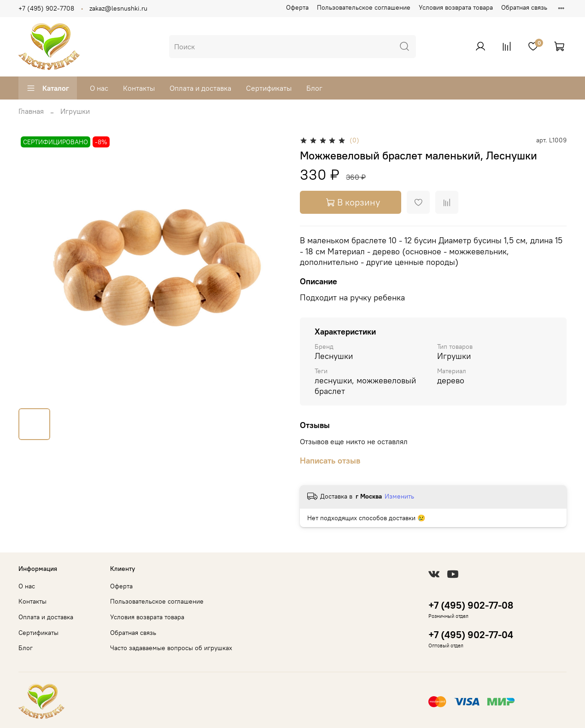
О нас (99, 88)
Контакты (139, 88)
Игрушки (75, 111)
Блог (314, 88)
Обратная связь (524, 7)
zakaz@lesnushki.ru (118, 8)
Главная (31, 111)
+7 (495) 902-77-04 (471, 635)
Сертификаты (269, 88)
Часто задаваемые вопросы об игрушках (171, 648)
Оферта (297, 7)
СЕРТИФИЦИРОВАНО (56, 142)
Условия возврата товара (456, 7)
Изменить (399, 496)
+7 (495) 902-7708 (46, 8)
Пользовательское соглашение (364, 7)
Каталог (48, 88)
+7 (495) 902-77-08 (471, 605)
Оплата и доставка (200, 88)
